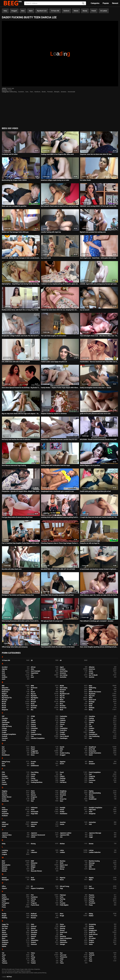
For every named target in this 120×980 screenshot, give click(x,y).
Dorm (4, 753)
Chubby (91, 722)
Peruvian (92, 897)
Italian (33, 826)
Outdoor (92, 888)
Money (62, 869)
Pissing (91, 899)
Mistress (5, 869)
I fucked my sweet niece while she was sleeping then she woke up (60, 310)
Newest (115, 3)
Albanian (92, 667)
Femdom (5, 776)
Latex (33, 850)
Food (3, 780)
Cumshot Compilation (38, 738)
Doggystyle (34, 751)
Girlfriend (63, 793)
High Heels (92, 810)
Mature (76, 11)
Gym (32, 801)
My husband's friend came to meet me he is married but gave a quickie (60, 206)
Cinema (33, 724)
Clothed (33, 726)
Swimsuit (34, 944)
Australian (63, 677)
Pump (91, 905)
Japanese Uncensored (38, 835)
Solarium (34, 934)
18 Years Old (55, 11)
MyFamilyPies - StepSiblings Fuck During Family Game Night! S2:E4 (21, 284)
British (4, 708)
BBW (32, 686)
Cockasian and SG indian (10, 154)
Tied (90, 957)
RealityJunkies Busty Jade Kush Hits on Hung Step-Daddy (20, 310)
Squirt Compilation (66, 938)
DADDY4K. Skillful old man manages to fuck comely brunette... (21, 258)
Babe (91, 686)
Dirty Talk (92, 749)
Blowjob (57, 92)
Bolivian (62, 702)
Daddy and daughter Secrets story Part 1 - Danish (96, 388)
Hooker (62, 812)
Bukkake (92, 708)
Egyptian (63, 762)
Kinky (4, 844)
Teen (31, 92)
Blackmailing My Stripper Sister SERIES (14, 180)
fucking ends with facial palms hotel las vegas (55, 465)
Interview (34, 824)
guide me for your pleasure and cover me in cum (95, 414)
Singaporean (93, 930)
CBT (3, 716)
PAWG (4, 895)
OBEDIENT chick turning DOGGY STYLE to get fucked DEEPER (99, 206)
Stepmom (5, 940)
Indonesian (34, 822)
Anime (91, 671)
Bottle (91, 704)
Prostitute (92, 903)
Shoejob (92, 928)
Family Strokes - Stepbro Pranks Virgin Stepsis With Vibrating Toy (60, 388)
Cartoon (62, 718)
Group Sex (63, 799)
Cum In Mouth (64, 736)
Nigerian (63, 878)
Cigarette (5, 724)
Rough (62, 916)
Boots (33, 704)
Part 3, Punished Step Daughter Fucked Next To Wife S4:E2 (20, 543)
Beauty (85, 11)
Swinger (62, 944)
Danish (62, 747)
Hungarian (92, 814)
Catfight (4, 720)
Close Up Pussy (7, 726)
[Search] (83, 3)
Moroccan (92, 869)
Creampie (92, 732)
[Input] (55, 3)
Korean (91, 844)
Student (33, 942)
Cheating (92, 720)
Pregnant (34, 903)
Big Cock (92, 696)
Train (91, 961)
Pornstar (50, 92)
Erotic (33, 764)
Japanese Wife (65, 835)
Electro (91, 762)
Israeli (4, 826)
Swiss (91, 944)
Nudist (33, 880)
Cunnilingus (64, 738)
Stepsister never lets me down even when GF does (96, 154)
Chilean (33, 722)
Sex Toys (5, 928)
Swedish (5, 944)
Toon (91, 959)
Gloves (91, 795)
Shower (62, 930)
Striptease (5, 942)
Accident (5, 667)
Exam (4, 766)
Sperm (91, 936)
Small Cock (63, 932)
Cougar (91, 730)
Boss (61, 704)
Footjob (62, 780)
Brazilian (63, 706)
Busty (91, 710)
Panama (92, 895)
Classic (62, 724)
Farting (33, 774)
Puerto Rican (35, 905)
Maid (3, 863)
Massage (92, 863)
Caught (33, 720)
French (94, 11)
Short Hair (34, 930)
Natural (4, 878)
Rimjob (4, 916)
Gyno (62, 801)
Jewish (33, 837)
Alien (33, 669)
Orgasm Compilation (37, 888)
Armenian (63, 673)
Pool (61, 901)
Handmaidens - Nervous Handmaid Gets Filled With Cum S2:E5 (99, 362)
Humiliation (64, 814)
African (33, 667)
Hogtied (4, 812)
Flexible (91, 778)
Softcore (5, 934)
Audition (5, 677)
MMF (33, 861)
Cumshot (21, 92)
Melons (91, 865)
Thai (3, 957)
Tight (4, 959)
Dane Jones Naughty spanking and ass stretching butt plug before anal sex (99, 647)
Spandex (5, 936)
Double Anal (35, 753)
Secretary (5, 926)
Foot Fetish (34, 780)
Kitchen (62, 844)
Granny (4, 799)
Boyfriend (34, 706)
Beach (33, 692)
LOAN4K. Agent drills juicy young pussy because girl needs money (99, 284)
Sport (4, 938)
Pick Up (33, 899)
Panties (4, 897)
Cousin (33, 732)
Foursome (92, 780)
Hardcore (66, 11)
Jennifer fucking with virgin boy (51, 232)
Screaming (92, 924)
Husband (5, 816)
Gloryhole (63, 795)
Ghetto (33, 793)
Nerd (32, 878)
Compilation (64, 728)
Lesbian (62, 852)
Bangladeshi (6, 690)
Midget (33, 867)
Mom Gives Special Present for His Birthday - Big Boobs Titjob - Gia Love (21, 388)
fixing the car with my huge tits (90, 543)
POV (32, 895)
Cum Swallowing (94, 736)
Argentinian (35, 673)
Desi (3, 749)
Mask (62, 863)
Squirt (33, 938)
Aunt (32, 677)
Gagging (5, 791)
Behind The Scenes (95, 692)
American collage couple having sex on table (55, 180)
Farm (4, 774)
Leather (4, 852)
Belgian (4, 694)
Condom (92, 728)
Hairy (5, 11)
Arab (3, 673)
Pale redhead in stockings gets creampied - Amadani (97, 621)
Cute (90, 738)
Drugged (14, 11)
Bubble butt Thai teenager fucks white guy (15, 232)
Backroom (34, 688)
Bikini (91, 698)
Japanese (34, 833)
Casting (91, 718)
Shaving (62, 928)
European (92, 764)
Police (4, 901)
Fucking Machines (37, 782)
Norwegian (5, 880)
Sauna (62, 924)
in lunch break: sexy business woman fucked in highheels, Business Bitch (99, 569)
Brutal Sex (63, 708)
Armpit (91, 673)
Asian (4, 675)
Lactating (5, 850)
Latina (62, 850)
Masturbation (6, 865)
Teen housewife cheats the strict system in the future (58, 647)
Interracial (5, 824)
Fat (61, 774)
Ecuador (34, 762)
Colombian (34, 728)
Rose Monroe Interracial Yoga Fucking (14, 465)
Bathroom (5, 692)
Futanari (4, 784)
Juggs (91, 837)
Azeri (4, 679)
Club (61, 726)
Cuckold (4, 736)
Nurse (62, 880)
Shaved (33, 928)
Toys (61, 961)
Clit (90, 724)
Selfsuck (63, 926)
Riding (91, 914)
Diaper (33, 749)
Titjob (33, 959)
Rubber (91, 916)
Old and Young (64, 886)
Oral (90, 886)
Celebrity (63, 720)
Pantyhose (34, 897)
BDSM (62, 686)
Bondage (92, 702)
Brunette (34, 708)
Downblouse (6, 755)
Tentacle (92, 955)
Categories (95, 3)
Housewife (5, 814)
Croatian (63, 734)
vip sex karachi (85, 310)
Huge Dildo (34, 814)
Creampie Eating (36, 734)
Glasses (33, 795)
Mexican (5, 867)
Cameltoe (92, 716)
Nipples (91, 878)
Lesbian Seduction (95, 852)
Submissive (64, 942)
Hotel (91, 812)
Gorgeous (34, 797)
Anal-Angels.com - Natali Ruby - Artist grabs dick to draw (98, 258)
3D (32, 660)
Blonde (4, 702)
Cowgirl (62, 732)
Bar (32, 690)
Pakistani (63, 895)
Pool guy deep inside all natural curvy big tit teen (17, 517)
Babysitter (5, 688)
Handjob (63, 808)
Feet (90, 774)
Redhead (34, 914)
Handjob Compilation (96, 808)
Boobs (44, 92)
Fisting (33, 778)
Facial (62, 772)
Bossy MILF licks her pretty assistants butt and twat (57, 595)
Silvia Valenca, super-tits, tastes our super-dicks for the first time (99, 595)
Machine (63, 861)
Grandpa (92, 797)
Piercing (63, 899)
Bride (91, 706)
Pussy (4, 907)
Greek (33, 799)
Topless (4, 961)
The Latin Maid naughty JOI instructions (54, 336)
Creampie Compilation (9, 734)
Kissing (33, 844)
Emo (3, 764)
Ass (32, 675)
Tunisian (5, 963)
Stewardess (35, 940)
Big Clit (62, 696)
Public (4, 905)
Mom (23, 11)
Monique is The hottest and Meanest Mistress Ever (18, 595)
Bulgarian (5, 710)
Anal (3, 671)
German (4, 793)
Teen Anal (63, 955)
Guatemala (5, 801)
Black (62, 700)
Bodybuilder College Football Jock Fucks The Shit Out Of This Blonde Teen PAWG (21, 336)
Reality (4, 914)
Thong (33, 957)
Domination (93, 751)
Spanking (63, 936)
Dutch (91, 755)
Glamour (5, 795)
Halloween (34, 808)
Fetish (33, 776)
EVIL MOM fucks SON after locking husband (16, 362)
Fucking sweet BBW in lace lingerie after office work (57, 154)
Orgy (61, 888)
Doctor (4, 751)
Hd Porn (9, 977)
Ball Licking (64, 688)
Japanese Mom (7, 835)
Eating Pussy (6, 762)
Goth (61, 797)
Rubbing (5, 918)
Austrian (92, 677)
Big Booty (5, 696)
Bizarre (33, 700)
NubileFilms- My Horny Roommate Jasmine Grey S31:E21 (59, 439)
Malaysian (34, 863)
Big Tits (62, 698)
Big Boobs (92, 694)
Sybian (4, 946)
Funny (91, 782)
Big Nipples (35, 698)
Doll (61, 751)
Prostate (63, 903)
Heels (33, 810)
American (92, 669)
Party (62, 897)
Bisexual (5, 700)
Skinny (4, 932)
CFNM (33, 716)
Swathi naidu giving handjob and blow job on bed (95, 491)
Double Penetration (95, 753)
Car (32, 718)
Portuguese (6, 903)
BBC (3, 686)
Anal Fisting (64, 671)
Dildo (62, 749)
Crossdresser (93, 734)
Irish (90, 824)
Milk (90, 867)
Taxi (61, 953)
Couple (4, 732)
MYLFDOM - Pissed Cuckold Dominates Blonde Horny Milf (98, 439)
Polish (33, 901)
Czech (4, 740)
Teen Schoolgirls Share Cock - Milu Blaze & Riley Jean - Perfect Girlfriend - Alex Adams (99, 336)
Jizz (61, 837)
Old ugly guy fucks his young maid (52, 621)
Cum (27, 92)
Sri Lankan (104, 11)
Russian (33, 918)
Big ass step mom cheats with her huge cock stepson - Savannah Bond (21, 414)
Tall (3, 953)
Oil (32, 886)
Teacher (92, 953)
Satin (33, 924)
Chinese (62, 722)
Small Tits (92, 932)
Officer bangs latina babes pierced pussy (15, 647)
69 (61, 660)
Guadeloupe (93, 799)
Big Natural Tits (7, 698)
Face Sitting (35, 772)
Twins (62, 963)
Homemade (71, 92)
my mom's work (46, 258)
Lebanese (34, 852)
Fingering (92, 776)
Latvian (91, 850)
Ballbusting (13, 92)
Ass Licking (64, 675)
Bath (90, 690)
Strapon (91, 940)
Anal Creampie (36, 671)
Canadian (5, 718)
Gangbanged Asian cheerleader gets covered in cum (57, 491)
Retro (62, 914)
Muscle (4, 871)
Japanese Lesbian (66, 833)
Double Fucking (65, 753)
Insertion (63, 822)
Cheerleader (6, 722)
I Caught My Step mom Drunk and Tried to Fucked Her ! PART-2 (99, 517)
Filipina (62, 776)
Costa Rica (63, 730)
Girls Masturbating (95, 793)
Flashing (63, 778)
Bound (4, 706)
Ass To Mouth (93, 675)
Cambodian (63, 716)
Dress (33, 755)
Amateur (64, 92)
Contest (4, 730)
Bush (61, 710)
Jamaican (5, 833)
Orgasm (4, 888)
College (4, 728)
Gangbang (63, 791)
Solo (61, 934)
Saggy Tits (5, 924)
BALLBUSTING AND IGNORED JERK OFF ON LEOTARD (58, 569)
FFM (3, 772)
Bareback (63, 690)
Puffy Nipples (64, 905)
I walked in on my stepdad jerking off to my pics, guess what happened (60, 284)
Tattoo (33, 953)
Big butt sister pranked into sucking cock (93, 232)
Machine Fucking (94, 861)
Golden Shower (7, 797)
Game (33, 791)
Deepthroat (92, 747)
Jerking (4, 837)
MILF (3, 861)
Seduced (34, 926)
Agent (62, 667)
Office (4, 886)
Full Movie (63, 782)
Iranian (62, 824)
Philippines (5, 899)
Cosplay (33, 730)
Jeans (91, 835)
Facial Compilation (95, 772)
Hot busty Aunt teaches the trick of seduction (16, 439)
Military (62, 867)
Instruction (92, 822)
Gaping (91, 791)
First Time (5, 778)
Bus (32, 710)
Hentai (62, 810)
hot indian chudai (85, 180)
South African (93, 934)
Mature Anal (64, 865)
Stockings (63, 940)
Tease (4, 955)
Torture (33, 961)
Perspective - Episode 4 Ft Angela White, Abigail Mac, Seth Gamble (21, 491)
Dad (3, 747)
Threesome (63, 957)
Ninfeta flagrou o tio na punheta (90, 465)
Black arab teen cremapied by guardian (14, 206)
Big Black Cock (42, 11)
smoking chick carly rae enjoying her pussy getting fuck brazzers (60, 517)
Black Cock (92, 700)
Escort (62, 764)
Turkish (33, 963)
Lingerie (4, 854)
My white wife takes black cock (12, 569)
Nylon (31, 11)
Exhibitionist (35, 766)
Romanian (34, 916)
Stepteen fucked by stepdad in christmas (54, 414)
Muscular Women (36, 871)
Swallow (92, 942)
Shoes (4, 930)
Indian (4, 822)
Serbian (91, 926)
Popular (106, 3)
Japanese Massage (95, 833)
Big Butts (34, 696)
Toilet (62, 959)
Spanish (33, 936)
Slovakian (34, 932)
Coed (91, 726)
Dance (33, 747)
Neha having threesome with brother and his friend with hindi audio (21, 621)
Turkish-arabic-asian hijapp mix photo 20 (54, 362)
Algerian (5, 669)
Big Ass (33, 694)
